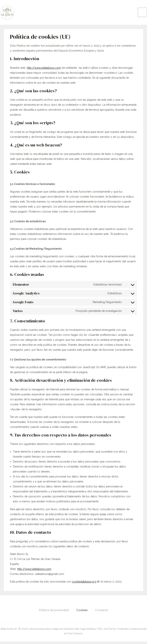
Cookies (82, 613)
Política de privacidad (54, 613)
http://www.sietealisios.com (44, 70)
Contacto (102, 613)
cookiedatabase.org (84, 584)
